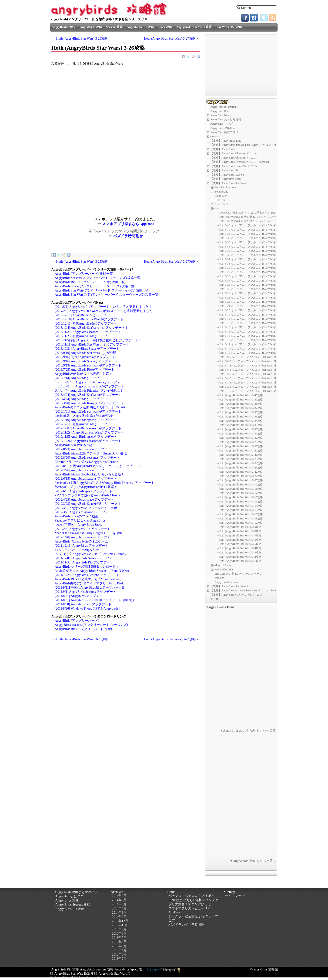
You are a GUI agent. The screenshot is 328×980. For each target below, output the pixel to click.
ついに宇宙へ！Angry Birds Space (79, 525)
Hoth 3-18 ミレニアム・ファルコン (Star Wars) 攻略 (250, 319)
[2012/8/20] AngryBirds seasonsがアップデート (87, 458)
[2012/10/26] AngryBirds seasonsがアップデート (88, 441)
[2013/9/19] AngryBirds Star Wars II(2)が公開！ (87, 353)
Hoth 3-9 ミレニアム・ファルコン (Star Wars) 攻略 (249, 357)
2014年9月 (119, 896)
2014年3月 (119, 913)
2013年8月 (119, 934)
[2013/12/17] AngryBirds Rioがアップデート (85, 315)
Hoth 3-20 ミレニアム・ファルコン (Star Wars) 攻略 (250, 310)
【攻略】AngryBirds (223, 149)
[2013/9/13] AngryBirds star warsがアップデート (88, 365)
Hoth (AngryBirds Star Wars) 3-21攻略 (241, 476)
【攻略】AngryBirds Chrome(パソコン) (234, 158)
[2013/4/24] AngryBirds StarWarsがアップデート (88, 395)
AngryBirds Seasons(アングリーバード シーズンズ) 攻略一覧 (98, 278)
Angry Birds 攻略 (67, 900)
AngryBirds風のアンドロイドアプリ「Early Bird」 (90, 583)
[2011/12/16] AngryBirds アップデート (81, 546)
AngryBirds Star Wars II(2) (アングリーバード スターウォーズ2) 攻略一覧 (107, 295)
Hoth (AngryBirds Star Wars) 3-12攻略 (241, 514)
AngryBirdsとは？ (64, 27)
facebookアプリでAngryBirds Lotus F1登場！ (86, 487)
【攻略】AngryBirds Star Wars (228, 183)
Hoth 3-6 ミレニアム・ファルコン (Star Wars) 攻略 (249, 370)
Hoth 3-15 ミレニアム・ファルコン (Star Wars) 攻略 (250, 332)
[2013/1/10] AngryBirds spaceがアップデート (86, 420)
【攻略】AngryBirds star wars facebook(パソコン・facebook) (246, 590)
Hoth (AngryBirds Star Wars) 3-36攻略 (241, 412)
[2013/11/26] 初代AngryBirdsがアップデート (86, 336)
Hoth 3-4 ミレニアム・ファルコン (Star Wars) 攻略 (249, 378)
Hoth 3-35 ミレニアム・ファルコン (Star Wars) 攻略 (250, 247)
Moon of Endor (223, 565)
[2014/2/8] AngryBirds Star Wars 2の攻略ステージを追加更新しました (104, 311)
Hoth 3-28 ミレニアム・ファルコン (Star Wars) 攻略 (250, 276)
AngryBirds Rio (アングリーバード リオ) (83, 629)
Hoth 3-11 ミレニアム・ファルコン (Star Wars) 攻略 (250, 349)
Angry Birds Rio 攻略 (70, 909)
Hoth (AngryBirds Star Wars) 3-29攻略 (241, 442)
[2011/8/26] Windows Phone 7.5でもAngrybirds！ (88, 609)
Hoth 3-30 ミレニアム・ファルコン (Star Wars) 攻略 (250, 268)
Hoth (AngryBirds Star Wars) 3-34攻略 (241, 421)
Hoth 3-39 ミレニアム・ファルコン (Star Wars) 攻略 (250, 230)
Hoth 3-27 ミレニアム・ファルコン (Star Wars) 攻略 (250, 281)
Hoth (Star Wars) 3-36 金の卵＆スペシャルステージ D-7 (252, 217)
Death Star (220, 200)
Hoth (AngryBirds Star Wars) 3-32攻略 (241, 429)
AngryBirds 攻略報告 (223, 128)
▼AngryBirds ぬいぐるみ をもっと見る (248, 731)
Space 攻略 (165, 27)
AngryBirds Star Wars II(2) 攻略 (76, 974)
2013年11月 (120, 925)
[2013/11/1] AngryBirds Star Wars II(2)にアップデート (92, 344)
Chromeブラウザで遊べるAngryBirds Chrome (86, 462)
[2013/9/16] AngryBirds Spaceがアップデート (86, 361)
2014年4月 (119, 908)
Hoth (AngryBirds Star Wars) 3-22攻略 (241, 472)
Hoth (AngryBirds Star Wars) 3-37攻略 (241, 408)
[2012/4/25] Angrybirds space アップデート (84, 500)
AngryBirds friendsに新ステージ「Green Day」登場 (91, 453)
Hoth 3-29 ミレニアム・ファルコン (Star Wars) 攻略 (250, 272)
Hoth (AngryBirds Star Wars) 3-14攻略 (241, 506)
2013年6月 (119, 942)
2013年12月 (120, 921)
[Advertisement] (89, 184)
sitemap (215, 136)
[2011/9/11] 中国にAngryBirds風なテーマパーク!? (90, 588)
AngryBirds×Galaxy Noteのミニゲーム (81, 541)
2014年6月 (119, 900)
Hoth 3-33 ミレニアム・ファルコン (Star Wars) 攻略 (250, 255)
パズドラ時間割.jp (128, 236)
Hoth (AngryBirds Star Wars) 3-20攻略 (241, 480)
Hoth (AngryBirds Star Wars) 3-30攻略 (241, 438)
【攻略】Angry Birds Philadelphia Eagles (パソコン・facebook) (248, 145)
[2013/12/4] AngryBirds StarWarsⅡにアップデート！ (91, 328)
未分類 (214, 599)
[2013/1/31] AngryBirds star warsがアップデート (88, 412)
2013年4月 (119, 950)
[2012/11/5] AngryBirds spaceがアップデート (86, 437)
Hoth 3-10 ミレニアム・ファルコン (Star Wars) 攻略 (250, 353)
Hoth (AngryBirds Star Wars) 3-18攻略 (241, 489)
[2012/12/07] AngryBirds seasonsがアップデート (88, 428)
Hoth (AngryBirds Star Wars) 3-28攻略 (241, 446)
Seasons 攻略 (115, 27)
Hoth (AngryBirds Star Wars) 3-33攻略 (241, 425)
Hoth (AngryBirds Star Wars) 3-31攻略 (241, 434)
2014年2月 (119, 917)
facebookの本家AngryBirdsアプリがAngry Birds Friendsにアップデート (105, 483)
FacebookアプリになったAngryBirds (80, 521)
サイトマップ (235, 896)
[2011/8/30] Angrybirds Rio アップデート (83, 604)
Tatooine (219, 578)
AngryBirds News (220, 115)
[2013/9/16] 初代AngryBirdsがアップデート (85, 357)
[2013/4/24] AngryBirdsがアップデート (82, 399)
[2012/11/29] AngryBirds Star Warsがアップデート (89, 432)
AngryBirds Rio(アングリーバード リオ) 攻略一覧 (90, 282)
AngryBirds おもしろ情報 (226, 119)
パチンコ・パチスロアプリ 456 (191, 896)
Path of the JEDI (224, 569)
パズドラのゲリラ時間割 (186, 925)
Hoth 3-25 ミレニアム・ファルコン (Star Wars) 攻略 (250, 289)
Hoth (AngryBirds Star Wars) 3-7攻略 (240, 536)
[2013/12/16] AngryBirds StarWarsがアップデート (89, 319)
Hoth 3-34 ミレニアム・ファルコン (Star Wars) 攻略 (250, 251)
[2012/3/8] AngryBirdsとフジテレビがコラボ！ (88, 508)
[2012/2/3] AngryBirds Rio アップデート (83, 529)
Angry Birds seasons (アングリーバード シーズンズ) (91, 625)
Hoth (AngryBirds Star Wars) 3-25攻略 (82, 39)
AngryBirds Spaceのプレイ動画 (76, 516)
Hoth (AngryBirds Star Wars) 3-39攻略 (241, 400)
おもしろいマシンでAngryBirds (77, 550)
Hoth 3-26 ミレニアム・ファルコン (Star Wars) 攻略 (250, 285)
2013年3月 (119, 955)
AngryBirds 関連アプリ (224, 132)
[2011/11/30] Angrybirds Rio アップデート (84, 562)
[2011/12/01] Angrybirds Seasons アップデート (87, 558)
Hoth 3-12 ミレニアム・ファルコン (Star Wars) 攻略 (250, 344)
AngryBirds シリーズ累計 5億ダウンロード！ (87, 567)
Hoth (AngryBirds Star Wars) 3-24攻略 (241, 463)
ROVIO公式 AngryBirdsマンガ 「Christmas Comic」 (91, 554)
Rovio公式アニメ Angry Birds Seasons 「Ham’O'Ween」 (93, 571)
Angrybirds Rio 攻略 (140, 27)
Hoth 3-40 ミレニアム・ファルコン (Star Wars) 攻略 (250, 225)
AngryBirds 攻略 (91, 27)
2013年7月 (119, 938)
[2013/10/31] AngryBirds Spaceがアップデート (87, 349)
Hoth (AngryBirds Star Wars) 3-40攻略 (241, 395)
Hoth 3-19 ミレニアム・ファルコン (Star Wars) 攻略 (250, 315)
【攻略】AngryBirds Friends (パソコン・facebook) (240, 162)
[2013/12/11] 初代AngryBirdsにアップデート (86, 324)
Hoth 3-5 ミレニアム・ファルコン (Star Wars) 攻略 (249, 374)
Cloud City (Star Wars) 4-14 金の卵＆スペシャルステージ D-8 (255, 213)
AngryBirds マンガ (221, 124)
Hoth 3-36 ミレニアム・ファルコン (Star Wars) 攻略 (250, 242)
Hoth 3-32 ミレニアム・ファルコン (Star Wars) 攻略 (250, 259)
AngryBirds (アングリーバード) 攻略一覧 (84, 274)
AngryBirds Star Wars (227, 582)
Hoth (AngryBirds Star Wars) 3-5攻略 (240, 544)
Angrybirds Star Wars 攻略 (194, 27)
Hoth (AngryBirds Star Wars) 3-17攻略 (241, 493)
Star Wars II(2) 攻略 (229, 27)
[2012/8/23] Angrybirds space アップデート (84, 449)
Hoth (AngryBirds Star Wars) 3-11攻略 (241, 519)
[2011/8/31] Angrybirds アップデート (80, 596)
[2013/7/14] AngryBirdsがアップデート (82, 378)
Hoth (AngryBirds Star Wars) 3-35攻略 (241, 417)
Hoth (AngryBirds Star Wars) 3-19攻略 (241, 485)
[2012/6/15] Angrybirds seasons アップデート (86, 479)
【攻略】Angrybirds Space (226, 179)
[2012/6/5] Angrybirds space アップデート (84, 491)
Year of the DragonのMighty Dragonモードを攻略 (89, 533)
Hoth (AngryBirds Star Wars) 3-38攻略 (241, 404)
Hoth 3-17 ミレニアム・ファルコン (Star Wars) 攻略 (250, 323)
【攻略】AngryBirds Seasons (227, 175)
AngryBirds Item (220, 111)
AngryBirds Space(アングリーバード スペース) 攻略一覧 (95, 286)
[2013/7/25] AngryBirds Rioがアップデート (85, 370)
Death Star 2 (221, 204)
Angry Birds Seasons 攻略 (73, 905)
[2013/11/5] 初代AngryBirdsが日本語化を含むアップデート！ (98, 340)
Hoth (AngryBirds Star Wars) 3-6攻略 (240, 540)
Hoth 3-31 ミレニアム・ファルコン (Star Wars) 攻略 (250, 264)
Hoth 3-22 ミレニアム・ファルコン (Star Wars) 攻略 (250, 302)
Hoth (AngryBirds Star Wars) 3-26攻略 (241, 455)
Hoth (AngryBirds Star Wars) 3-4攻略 (240, 548)
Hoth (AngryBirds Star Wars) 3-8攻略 (240, 531)
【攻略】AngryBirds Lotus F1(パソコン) (234, 166)
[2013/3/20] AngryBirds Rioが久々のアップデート (89, 403)
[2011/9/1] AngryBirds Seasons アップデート (85, 592)
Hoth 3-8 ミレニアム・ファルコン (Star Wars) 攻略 (249, 361)
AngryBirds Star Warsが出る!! (75, 445)
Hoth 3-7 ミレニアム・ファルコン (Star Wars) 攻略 (249, 366)
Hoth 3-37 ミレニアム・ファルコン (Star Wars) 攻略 (250, 238)
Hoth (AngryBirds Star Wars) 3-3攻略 (240, 553)
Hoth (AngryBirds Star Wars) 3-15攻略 (241, 502)
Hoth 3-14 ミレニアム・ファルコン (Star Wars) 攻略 (250, 336)
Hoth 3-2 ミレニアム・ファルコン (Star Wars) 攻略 (249, 387)
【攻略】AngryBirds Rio (225, 170)
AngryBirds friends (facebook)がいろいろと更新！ (89, 474)
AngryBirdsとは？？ (70, 896)
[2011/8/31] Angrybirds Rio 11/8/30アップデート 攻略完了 (95, 600)
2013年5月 (119, 946)
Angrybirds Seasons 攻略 (97, 969)
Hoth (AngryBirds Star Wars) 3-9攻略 (240, 527)
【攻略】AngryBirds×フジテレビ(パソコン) (237, 595)
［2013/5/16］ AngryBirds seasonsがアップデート (89, 386)
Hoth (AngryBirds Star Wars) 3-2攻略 (240, 557)
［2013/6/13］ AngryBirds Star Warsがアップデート (91, 382)
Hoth (217, 208)
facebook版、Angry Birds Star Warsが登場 (84, 416)
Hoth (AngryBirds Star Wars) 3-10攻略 (241, 523)
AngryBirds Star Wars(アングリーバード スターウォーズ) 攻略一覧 (102, 290)
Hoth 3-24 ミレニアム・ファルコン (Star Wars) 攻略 (250, 293)
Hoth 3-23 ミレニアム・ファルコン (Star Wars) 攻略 (250, 298)
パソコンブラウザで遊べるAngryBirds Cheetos (88, 495)
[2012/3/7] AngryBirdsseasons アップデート (85, 512)
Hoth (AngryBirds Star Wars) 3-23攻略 (241, 468)
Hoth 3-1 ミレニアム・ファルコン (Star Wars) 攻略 (249, 391)
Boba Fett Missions (225, 187)
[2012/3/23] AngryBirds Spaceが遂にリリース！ (88, 504)
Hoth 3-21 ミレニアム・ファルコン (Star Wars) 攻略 (250, 306)
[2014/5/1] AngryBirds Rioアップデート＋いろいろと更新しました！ (103, 307)
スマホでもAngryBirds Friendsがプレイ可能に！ (89, 391)
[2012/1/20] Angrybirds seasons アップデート (86, 537)
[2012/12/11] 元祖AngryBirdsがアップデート (86, 424)
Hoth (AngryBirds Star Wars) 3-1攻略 (240, 561)
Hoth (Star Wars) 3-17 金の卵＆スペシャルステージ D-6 (252, 221)
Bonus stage (221, 192)
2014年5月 (119, 904)
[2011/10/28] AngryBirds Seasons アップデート (87, 575)
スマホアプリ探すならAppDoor (128, 224)
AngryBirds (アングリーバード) (77, 621)
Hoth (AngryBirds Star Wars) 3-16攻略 (241, 497)
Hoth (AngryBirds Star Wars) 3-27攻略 (170, 39)
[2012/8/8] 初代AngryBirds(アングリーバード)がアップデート (98, 466)
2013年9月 (119, 929)
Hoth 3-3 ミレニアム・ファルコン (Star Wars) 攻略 (249, 383)
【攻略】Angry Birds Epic (226, 141)
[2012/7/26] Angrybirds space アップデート (84, 470)
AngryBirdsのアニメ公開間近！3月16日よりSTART (91, 407)
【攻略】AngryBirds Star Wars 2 (229, 586)
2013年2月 (119, 959)
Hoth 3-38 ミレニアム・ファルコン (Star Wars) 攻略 (250, 234)
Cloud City (221, 196)
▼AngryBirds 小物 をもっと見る (253, 861)
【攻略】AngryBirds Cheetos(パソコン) (234, 153)
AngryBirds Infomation (223, 107)
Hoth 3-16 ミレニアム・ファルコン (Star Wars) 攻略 (250, 327)
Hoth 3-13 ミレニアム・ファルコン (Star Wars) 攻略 (250, 340)
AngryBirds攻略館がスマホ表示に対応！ (84, 374)
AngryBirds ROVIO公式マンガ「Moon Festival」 (89, 579)
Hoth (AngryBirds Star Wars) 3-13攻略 (241, 510)
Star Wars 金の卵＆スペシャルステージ (238, 574)
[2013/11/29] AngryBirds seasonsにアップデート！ (90, 332)
